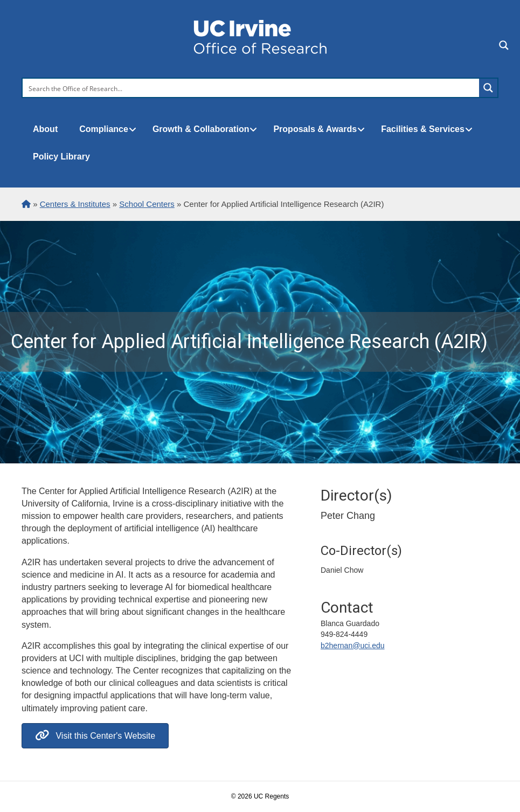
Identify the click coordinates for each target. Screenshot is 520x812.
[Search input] (251, 88)
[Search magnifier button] (488, 88)
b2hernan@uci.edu (353, 646)
